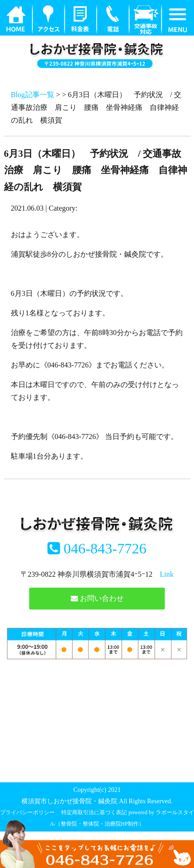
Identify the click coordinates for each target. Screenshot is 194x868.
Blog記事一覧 (33, 95)
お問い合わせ (97, 598)
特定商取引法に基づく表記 (94, 812)
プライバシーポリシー (27, 812)
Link (167, 574)
